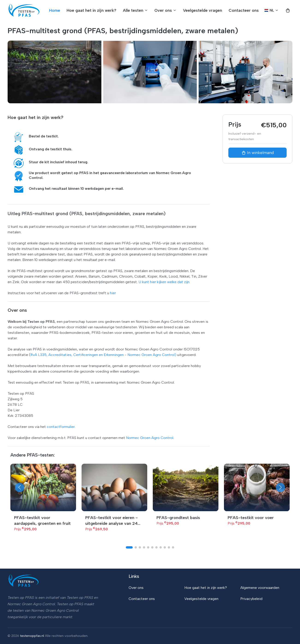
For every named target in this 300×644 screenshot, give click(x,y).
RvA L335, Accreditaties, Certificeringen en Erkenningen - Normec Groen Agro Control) (103, 355)
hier (113, 293)
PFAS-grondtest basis (178, 518)
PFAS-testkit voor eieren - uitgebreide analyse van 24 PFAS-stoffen (112, 521)
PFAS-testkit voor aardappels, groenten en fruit (42, 521)
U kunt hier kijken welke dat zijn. (164, 282)
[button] (20, 487)
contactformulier (61, 427)
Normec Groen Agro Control (150, 438)
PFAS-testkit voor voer (251, 518)
